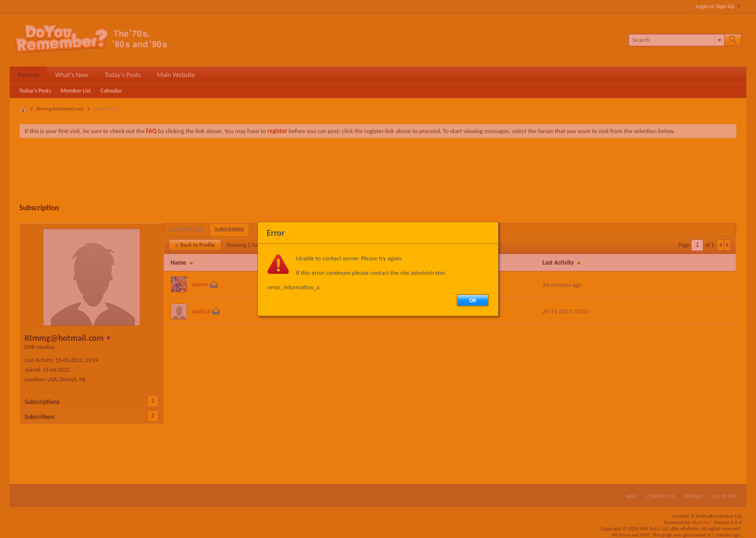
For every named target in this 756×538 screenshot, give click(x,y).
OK (473, 300)
